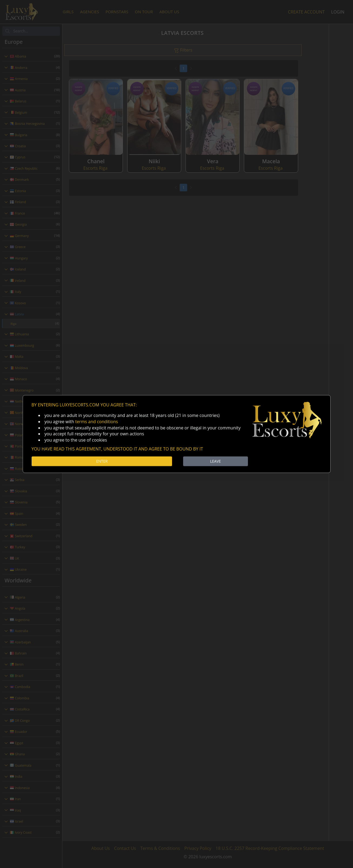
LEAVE (216, 461)
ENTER (102, 461)
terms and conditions (96, 422)
